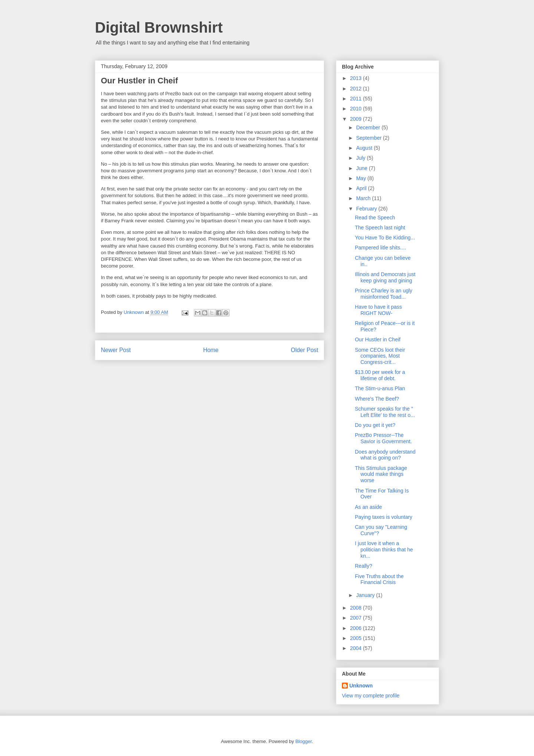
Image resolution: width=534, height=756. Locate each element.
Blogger (303, 741)
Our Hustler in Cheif (378, 339)
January (366, 595)
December (369, 127)
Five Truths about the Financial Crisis (379, 579)
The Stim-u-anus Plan (380, 388)
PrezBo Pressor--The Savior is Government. (383, 438)
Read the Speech (375, 218)
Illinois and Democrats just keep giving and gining (385, 277)
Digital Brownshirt (159, 27)
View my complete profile (371, 696)
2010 (357, 109)
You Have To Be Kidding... (385, 238)
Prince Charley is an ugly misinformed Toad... (384, 294)
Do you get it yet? (375, 425)
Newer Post (116, 350)
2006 (357, 628)
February (367, 209)
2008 (357, 608)
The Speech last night (380, 228)
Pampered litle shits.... (380, 248)
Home (211, 350)
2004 (357, 648)
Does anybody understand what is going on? (385, 455)
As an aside (368, 507)
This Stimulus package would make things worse (381, 474)
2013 (357, 78)
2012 (357, 89)
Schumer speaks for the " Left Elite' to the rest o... (385, 412)
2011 (357, 99)
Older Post (304, 350)
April (362, 188)
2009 (357, 119)
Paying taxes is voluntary (384, 517)
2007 (357, 618)
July (361, 158)
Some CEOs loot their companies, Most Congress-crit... (380, 356)
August (365, 148)
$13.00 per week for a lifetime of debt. (380, 375)
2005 (357, 638)
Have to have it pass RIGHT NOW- (378, 310)
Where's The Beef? (377, 399)
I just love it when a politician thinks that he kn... (384, 550)
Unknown (361, 686)
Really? (364, 566)
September (369, 138)
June (362, 168)
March (364, 198)
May (362, 178)
